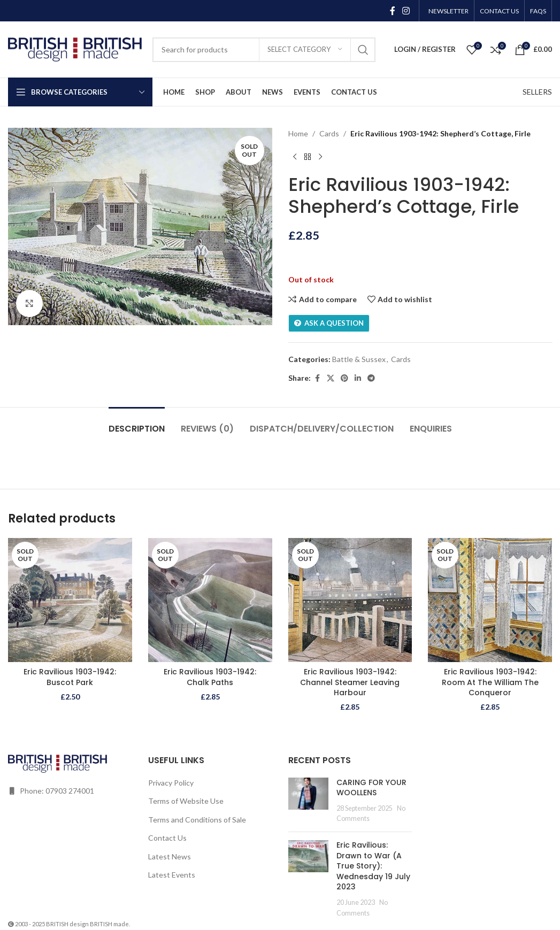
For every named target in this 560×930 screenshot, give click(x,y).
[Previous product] (295, 157)
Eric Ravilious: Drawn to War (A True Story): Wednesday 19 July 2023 (373, 866)
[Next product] (320, 157)
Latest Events (172, 875)
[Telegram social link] (371, 378)
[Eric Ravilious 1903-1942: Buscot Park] (70, 600)
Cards (329, 133)
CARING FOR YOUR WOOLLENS (371, 788)
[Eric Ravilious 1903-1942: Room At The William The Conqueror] (490, 600)
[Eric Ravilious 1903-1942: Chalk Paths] (210, 600)
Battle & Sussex (359, 359)
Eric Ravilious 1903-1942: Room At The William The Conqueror (490, 682)
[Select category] (305, 50)
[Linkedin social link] (358, 378)
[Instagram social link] (406, 11)
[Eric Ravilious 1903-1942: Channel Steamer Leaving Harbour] (350, 600)
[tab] (137, 423)
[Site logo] (75, 48)
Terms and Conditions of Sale (197, 820)
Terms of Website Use (186, 801)
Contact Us (167, 838)
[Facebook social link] (393, 11)
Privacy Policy (171, 783)
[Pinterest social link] (344, 378)
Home (298, 133)
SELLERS (537, 92)
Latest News (170, 856)
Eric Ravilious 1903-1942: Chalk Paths (210, 677)
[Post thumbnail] (308, 801)
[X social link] (331, 378)
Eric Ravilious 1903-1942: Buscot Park (70, 677)
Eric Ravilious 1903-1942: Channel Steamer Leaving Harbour (350, 682)
